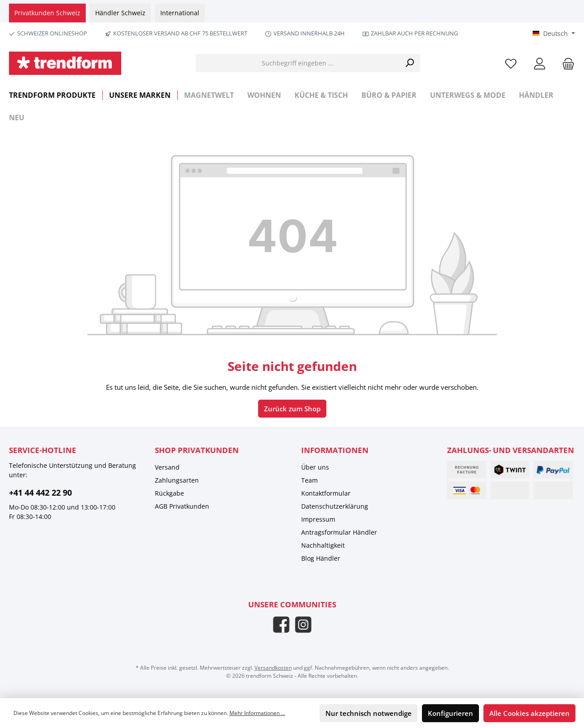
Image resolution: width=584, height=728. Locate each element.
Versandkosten (273, 668)
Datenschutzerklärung (335, 506)
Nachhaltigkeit (323, 545)
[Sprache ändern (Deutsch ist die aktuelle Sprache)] (554, 34)
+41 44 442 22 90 (40, 493)
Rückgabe (169, 493)
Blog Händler (321, 558)
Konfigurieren (450, 713)
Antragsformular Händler (339, 532)
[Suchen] (410, 63)
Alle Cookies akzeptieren (529, 713)
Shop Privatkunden (197, 450)
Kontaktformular (326, 493)
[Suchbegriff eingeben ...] (298, 63)
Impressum (318, 519)
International (180, 13)
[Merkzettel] (511, 63)
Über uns (315, 467)
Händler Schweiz (120, 13)
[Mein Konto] (540, 63)
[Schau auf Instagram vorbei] (303, 625)
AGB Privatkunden (182, 506)
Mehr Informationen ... (257, 713)
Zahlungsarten (177, 480)
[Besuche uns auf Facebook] (281, 625)
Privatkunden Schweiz (47, 13)
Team (310, 480)
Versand (167, 467)
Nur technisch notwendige (369, 713)
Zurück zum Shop (292, 409)
